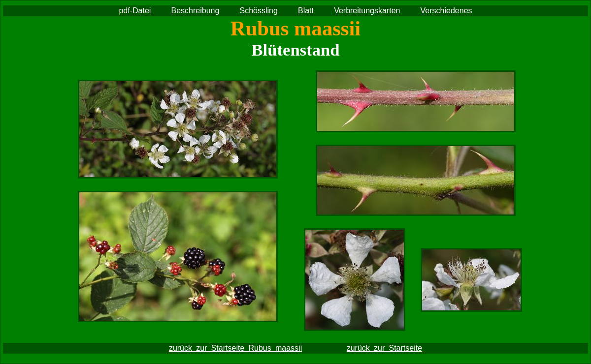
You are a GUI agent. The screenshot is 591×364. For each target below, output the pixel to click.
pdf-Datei (135, 11)
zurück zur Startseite (384, 348)
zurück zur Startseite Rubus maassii (235, 348)
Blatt (306, 11)
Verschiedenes (446, 11)
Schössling (258, 11)
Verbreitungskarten (367, 11)
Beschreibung (196, 11)
